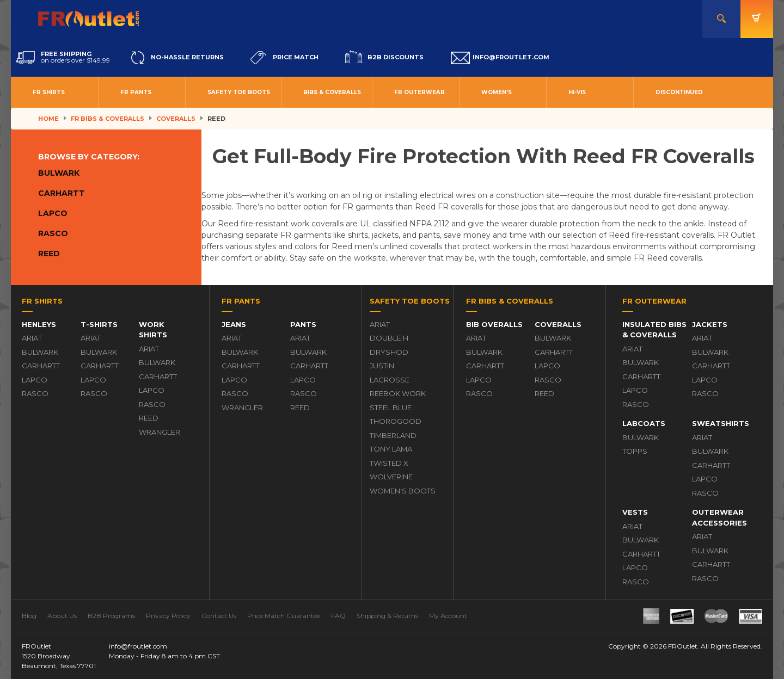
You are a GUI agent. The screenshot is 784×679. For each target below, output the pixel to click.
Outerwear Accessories (719, 517)
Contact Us (219, 616)
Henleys (39, 324)
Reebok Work (398, 393)
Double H (389, 338)
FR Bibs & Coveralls (108, 119)
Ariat (32, 338)
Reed (49, 254)
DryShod (389, 352)
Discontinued (679, 92)
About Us (62, 616)
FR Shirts (49, 92)
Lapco (53, 213)
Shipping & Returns (387, 616)
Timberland (393, 435)
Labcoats (644, 423)
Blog (29, 616)
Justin (382, 366)
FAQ (338, 616)
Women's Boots (403, 491)
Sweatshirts (721, 423)
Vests (635, 512)
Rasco (53, 233)
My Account (448, 616)
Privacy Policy (168, 616)
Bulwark (59, 173)
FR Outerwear (419, 92)
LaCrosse (390, 380)
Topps (635, 451)
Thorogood (396, 421)
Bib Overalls (494, 324)
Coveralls (176, 119)
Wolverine (391, 477)
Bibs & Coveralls (332, 92)
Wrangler (160, 432)
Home (48, 119)
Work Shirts (153, 330)
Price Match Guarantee (284, 616)
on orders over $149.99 (63, 58)
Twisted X (389, 463)
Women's (497, 92)
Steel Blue (391, 408)
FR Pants (136, 92)
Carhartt (62, 193)
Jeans (234, 324)
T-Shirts (99, 324)
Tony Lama (391, 449)
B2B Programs (111, 616)
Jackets (710, 324)
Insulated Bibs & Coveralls (654, 330)
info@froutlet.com (138, 646)
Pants (303, 324)
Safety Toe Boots (239, 92)
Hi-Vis (577, 92)
